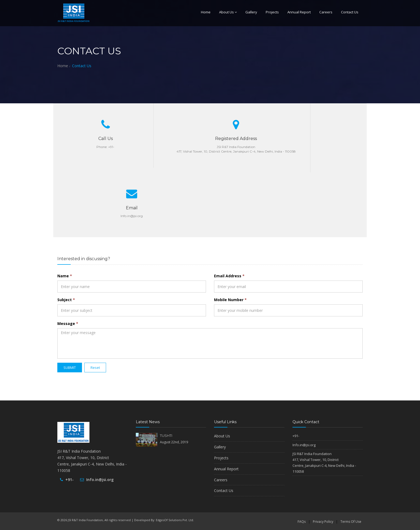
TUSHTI (166, 436)
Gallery (251, 12)
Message (68, 323)
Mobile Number (230, 300)
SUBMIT (70, 368)
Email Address (229, 276)
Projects (272, 12)
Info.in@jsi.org (100, 480)
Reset (95, 368)
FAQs (302, 522)
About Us (228, 12)
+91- (70, 480)
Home (206, 12)
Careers (326, 12)
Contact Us (350, 12)
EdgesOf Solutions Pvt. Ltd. (175, 520)
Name (65, 276)
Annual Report (299, 12)
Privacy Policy (323, 522)
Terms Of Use (351, 522)
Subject (66, 300)
